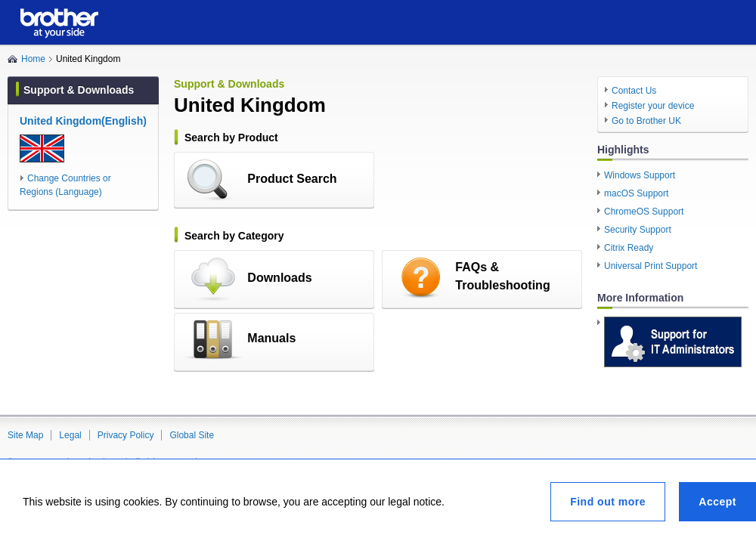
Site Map (25, 435)
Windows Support (640, 175)
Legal (70, 435)
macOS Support (636, 193)
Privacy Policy (126, 435)
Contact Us (634, 91)
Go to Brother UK (646, 121)
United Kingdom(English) (83, 121)
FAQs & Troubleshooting (502, 276)
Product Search (292, 179)
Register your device (653, 106)
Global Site (192, 435)
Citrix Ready (629, 248)
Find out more (608, 502)
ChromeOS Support (644, 212)
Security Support (638, 230)
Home (33, 59)
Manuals (271, 338)
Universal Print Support (651, 266)
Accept (717, 502)
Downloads (279, 278)
